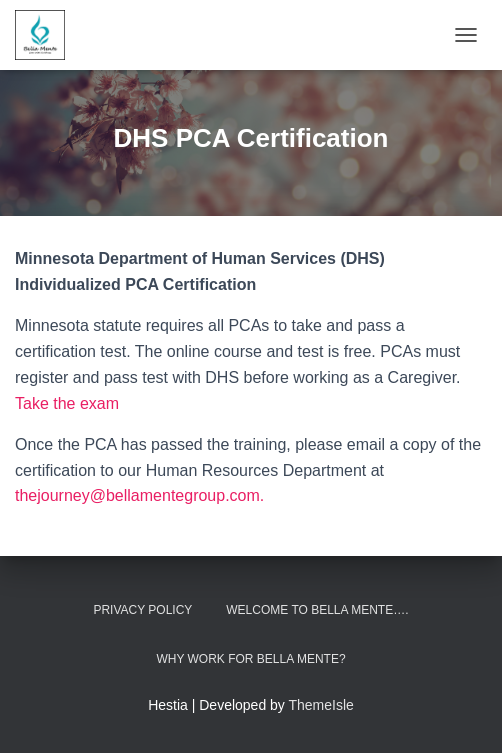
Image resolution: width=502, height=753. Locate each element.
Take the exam (67, 403)
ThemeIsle (321, 705)
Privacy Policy (142, 610)
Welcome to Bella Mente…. (317, 610)
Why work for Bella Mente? (250, 659)
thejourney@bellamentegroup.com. (139, 495)
